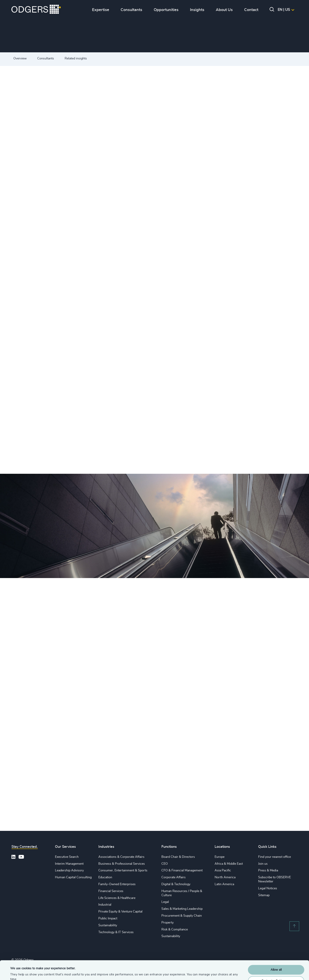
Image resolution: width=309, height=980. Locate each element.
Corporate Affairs (174, 877)
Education (105, 877)
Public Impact (108, 918)
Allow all (276, 952)
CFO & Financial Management (182, 870)
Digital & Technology (176, 884)
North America (225, 877)
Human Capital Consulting (73, 877)
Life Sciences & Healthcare (117, 898)
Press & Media (268, 870)
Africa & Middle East (229, 864)
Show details (19, 972)
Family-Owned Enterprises (117, 884)
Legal (165, 902)
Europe (220, 857)
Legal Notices (268, 888)
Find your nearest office (275, 857)
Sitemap (264, 895)
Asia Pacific (223, 870)
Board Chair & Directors (178, 857)
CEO (165, 864)
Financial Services (111, 891)
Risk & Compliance (175, 929)
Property (168, 923)
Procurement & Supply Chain (182, 916)
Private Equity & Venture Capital (120, 912)
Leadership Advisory (69, 870)
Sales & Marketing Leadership (182, 909)
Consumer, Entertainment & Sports (123, 870)
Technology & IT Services (116, 932)
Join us (263, 864)
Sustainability (108, 925)
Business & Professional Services (122, 864)
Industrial (105, 905)
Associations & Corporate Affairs (121, 857)
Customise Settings (276, 963)
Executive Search (67, 857)
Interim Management (69, 864)
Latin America (224, 884)
